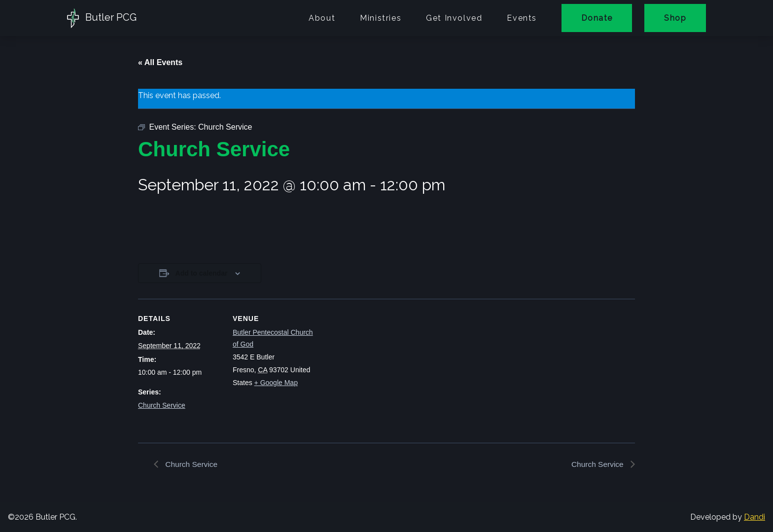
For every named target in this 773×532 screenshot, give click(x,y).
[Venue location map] (379, 367)
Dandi (755, 517)
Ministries (381, 18)
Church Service (162, 405)
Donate (597, 18)
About (322, 18)
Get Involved (454, 18)
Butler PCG (102, 18)
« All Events (160, 62)
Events (522, 18)
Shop (675, 18)
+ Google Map (276, 383)
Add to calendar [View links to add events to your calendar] (202, 273)
